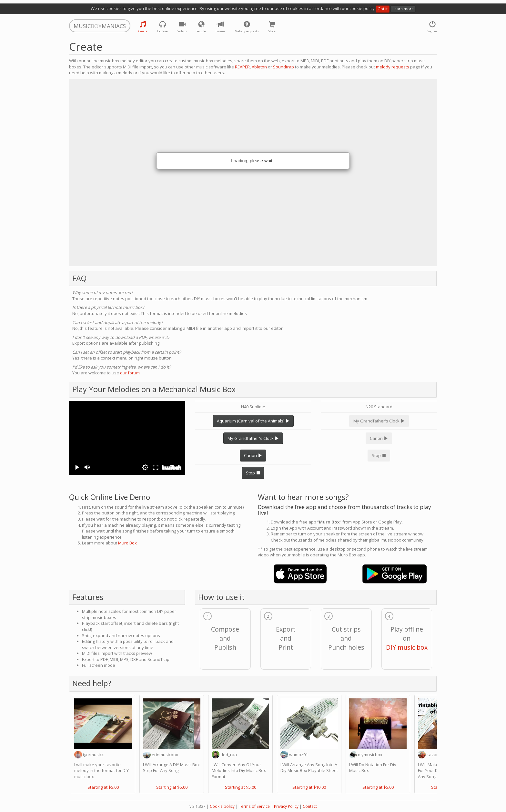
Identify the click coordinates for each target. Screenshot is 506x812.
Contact (310, 806)
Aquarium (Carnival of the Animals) (253, 421)
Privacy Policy (286, 806)
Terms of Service (254, 806)
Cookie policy (222, 806)
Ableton (259, 67)
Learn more (403, 9)
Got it (383, 9)
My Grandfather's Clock (253, 438)
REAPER (242, 67)
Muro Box (127, 543)
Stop (253, 473)
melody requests (393, 67)
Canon (253, 455)
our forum (130, 373)
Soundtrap (283, 67)
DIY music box (407, 647)
